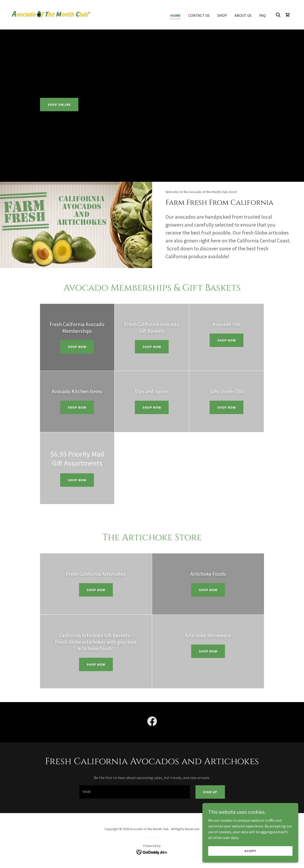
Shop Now (77, 347)
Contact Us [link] (199, 15)
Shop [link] (222, 15)
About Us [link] (243, 15)
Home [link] (175, 15)
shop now (152, 347)
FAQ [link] (262, 15)
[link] (51, 14)
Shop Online (59, 105)
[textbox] (135, 792)
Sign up (210, 792)
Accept (250, 851)
